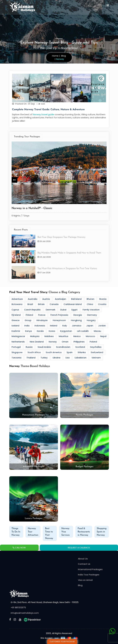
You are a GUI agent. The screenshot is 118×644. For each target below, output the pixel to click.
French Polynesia (59, 315)
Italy (65, 326)
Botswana (17, 304)
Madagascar (18, 336)
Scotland (80, 347)
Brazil (30, 304)
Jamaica (77, 326)
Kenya (28, 331)
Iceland (15, 326)
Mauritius (64, 336)
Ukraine (56, 358)
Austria (46, 299)
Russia (29, 347)
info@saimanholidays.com (25, 613)
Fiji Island (16, 315)
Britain (41, 304)
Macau (97, 331)
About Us (83, 559)
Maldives (49, 336)
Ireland (54, 326)
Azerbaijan (61, 299)
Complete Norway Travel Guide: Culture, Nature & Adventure (48, 110)
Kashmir (16, 331)
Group (28, 320)
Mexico (77, 336)
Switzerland (97, 352)
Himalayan (42, 320)
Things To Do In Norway (16, 532)
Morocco (90, 336)
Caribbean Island (73, 304)
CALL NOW (19, 548)
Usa (68, 358)
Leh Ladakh (83, 331)
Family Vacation (91, 310)
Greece (16, 320)
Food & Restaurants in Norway (84, 532)
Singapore (17, 352)
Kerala (40, 331)
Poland (93, 342)
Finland (29, 315)
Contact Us (84, 564)
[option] (59, 180)
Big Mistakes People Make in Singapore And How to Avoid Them (69, 253)
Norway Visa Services (66, 532)
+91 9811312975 (18, 607)
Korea (52, 331)
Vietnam (96, 358)
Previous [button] (14, 180)
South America (54, 352)
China (90, 304)
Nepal (103, 336)
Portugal (16, 347)
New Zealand (37, 342)
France (42, 315)
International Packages (90, 569)
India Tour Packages (89, 575)
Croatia (102, 304)
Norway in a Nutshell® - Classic (32, 208)
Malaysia (35, 336)
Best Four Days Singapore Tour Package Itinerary (61, 237)
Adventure (17, 299)
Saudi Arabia (44, 347)
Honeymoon (59, 320)
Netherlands (18, 342)
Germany (92, 315)
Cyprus (15, 310)
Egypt (75, 310)
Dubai (63, 310)
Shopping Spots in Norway (102, 532)
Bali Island (76, 299)
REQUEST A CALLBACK (79, 548)
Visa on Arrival (85, 580)
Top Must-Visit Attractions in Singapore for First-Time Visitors (67, 269)
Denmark (50, 310)
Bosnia (103, 299)
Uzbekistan (81, 358)
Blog (80, 585)
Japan (90, 326)
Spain (70, 352)
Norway (53, 342)
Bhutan (90, 299)
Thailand (31, 358)
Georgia (78, 315)
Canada (54, 304)
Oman (65, 342)
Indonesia (40, 326)
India (27, 326)
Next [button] (104, 180)
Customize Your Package (62, 642)
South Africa (34, 352)
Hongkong (76, 320)
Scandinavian (63, 347)
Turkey (44, 358)
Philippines (79, 342)
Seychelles (96, 347)
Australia (33, 299)
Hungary (91, 320)
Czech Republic (32, 310)
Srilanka (82, 352)
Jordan (102, 326)
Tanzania (16, 358)
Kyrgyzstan (66, 331)
